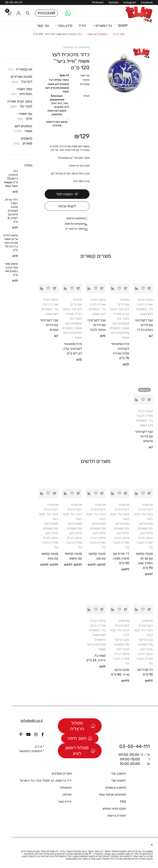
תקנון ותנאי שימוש (114, 808)
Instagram (130, 2)
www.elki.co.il (74, 859)
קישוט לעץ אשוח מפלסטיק (57, 112)
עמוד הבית (119, 34)
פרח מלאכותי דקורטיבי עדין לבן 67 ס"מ (73, 348)
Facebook (147, 2)
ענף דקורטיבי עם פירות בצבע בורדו (144, 325)
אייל (66, 103)
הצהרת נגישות (117, 815)
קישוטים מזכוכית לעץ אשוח (57, 90)
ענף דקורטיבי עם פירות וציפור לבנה (96, 325)
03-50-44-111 (14, 2)
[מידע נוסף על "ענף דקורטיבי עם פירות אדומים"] (150, 400)
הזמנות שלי (119, 780)
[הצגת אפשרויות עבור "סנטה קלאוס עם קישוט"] (79, 493)
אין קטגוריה (24, 69)
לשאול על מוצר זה (75, 229)
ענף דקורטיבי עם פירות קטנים (49, 325)
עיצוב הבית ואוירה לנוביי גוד (145, 304)
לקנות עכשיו (67, 206)
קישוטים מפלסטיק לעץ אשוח (119, 333)
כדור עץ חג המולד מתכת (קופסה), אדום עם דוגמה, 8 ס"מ (11, 211)
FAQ (123, 801)
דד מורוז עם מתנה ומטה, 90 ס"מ (121, 558)
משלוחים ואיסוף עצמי (112, 794)
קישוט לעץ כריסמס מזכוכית (57, 124)
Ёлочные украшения (57, 98)
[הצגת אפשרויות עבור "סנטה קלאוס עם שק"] (102, 493)
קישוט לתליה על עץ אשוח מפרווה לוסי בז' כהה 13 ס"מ (10, 243)
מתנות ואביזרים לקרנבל (124, 304)
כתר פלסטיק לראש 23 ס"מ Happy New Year (11, 179)
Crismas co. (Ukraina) (76, 47)
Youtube (113, 2)
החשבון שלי (118, 773)
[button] (150, 288)
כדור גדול (57, 103)
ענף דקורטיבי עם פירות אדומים (144, 436)
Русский (46, 13)
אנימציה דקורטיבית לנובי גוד (146, 509)
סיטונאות (66, 787)
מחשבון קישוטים (116, 787)
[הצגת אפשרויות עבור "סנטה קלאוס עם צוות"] (55, 493)
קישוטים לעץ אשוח (97, 34)
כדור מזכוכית (62, 107)
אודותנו (67, 794)
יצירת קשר (65, 801)
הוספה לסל (65, 194)
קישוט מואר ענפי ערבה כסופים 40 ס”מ (11, 269)
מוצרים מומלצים (62, 773)
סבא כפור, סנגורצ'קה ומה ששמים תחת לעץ (143, 523)
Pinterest (98, 2)
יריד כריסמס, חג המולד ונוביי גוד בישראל (46, 780)
